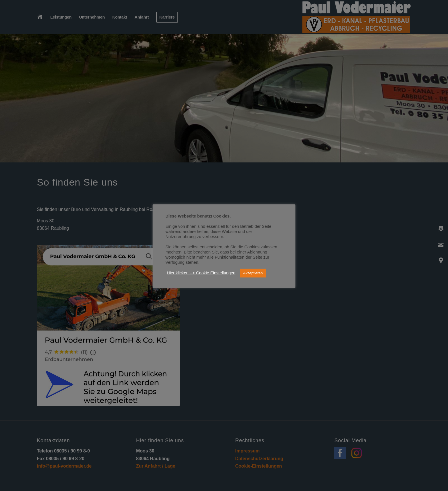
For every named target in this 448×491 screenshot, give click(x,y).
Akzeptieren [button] (253, 273)
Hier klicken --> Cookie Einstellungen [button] (201, 273)
